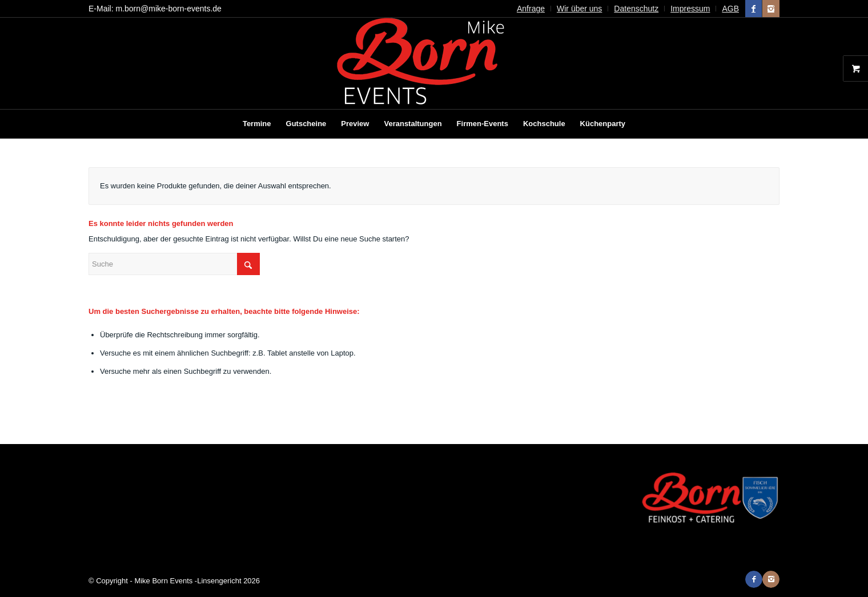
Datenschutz (636, 9)
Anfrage (531, 9)
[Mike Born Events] (434, 63)
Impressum (690, 9)
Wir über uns (579, 9)
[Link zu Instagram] (771, 9)
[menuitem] (531, 9)
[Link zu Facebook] (754, 9)
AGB (730, 9)
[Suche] (174, 264)
